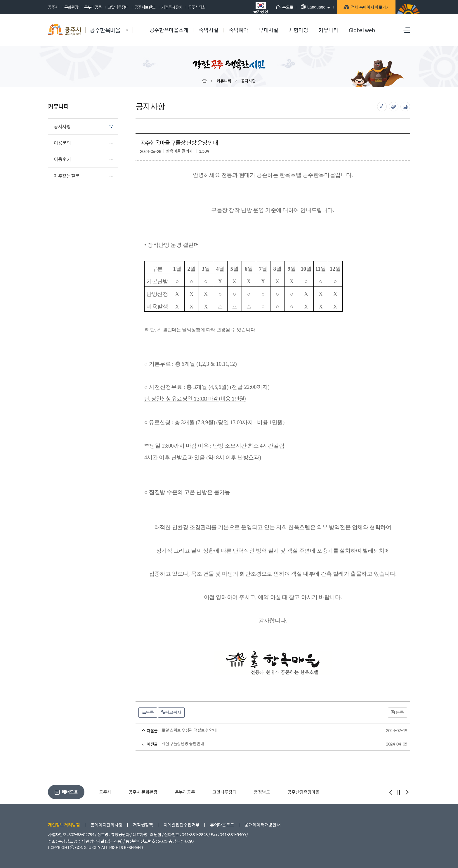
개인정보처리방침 (64, 825)
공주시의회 (197, 7)
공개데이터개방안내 (262, 825)
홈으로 (284, 7)
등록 (398, 712)
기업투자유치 (172, 7)
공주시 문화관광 (143, 792)
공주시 (53, 7)
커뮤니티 (224, 81)
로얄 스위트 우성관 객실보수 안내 (262, 730)
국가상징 (261, 8)
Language (313, 7)
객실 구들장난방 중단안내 (262, 744)
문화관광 (71, 7)
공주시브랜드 (145, 7)
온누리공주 (93, 7)
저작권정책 (143, 825)
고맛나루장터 (118, 7)
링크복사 (171, 712)
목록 (148, 712)
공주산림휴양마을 (303, 792)
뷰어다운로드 (222, 825)
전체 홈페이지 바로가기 (369, 8)
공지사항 (248, 81)
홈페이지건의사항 (107, 825)
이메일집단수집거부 (182, 825)
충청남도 (262, 792)
